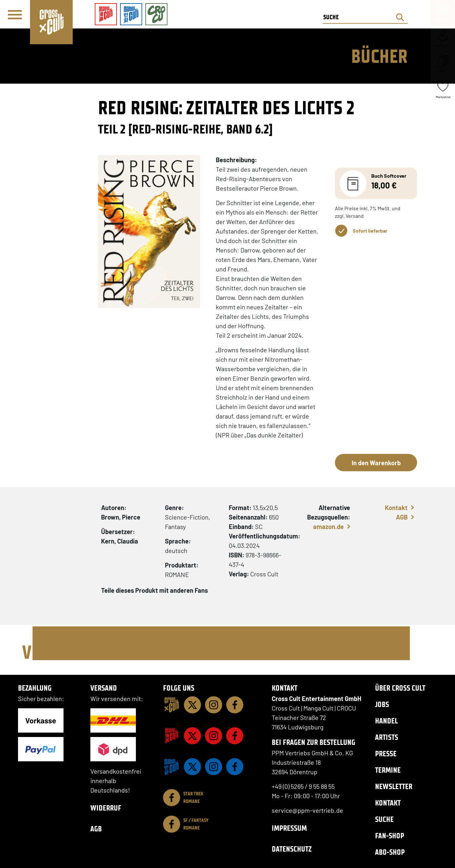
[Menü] (15, 15)
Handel (386, 721)
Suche (384, 819)
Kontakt (396, 508)
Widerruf (106, 808)
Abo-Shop (390, 852)
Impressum (289, 828)
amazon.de (328, 526)
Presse (386, 754)
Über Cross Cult (400, 688)
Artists (387, 737)
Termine (388, 770)
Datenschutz (292, 849)
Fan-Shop (390, 836)
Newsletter (394, 786)
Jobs (382, 704)
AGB (402, 517)
